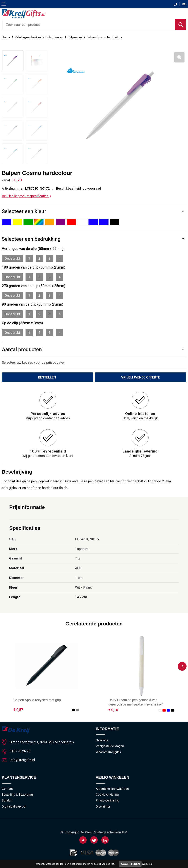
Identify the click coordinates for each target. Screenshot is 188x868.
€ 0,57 (18, 710)
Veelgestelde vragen (110, 747)
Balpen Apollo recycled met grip (37, 700)
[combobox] (89, 25)
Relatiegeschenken (28, 37)
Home (6, 37)
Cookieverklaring (107, 795)
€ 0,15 (113, 710)
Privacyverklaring (108, 801)
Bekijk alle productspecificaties (27, 196)
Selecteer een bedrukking (31, 239)
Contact (7, 789)
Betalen (7, 801)
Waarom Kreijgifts (109, 753)
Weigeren (147, 864)
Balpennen (75, 37)
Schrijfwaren (54, 37)
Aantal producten (22, 349)
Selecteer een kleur (24, 211)
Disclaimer (103, 807)
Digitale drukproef (14, 807)
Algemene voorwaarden (112, 789)
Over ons (102, 740)
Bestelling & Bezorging (18, 795)
